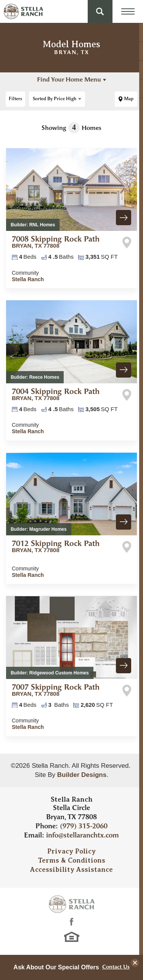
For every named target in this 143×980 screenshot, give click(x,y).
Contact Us (116, 967)
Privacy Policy (71, 851)
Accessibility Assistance (71, 870)
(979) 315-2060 (84, 827)
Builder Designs (82, 775)
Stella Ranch (28, 279)
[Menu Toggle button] (128, 11)
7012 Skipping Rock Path (56, 547)
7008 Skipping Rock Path (56, 242)
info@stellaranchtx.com (83, 836)
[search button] (100, 11)
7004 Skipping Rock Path (56, 395)
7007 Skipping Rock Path (56, 690)
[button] (100, 11)
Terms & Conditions (71, 860)
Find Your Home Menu (69, 80)
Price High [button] (55, 99)
